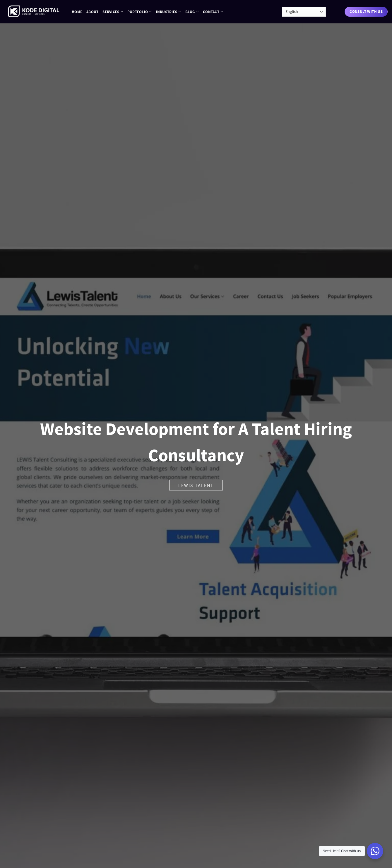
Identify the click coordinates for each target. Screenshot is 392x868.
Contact (213, 12)
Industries (169, 12)
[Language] (304, 12)
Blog (192, 12)
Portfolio (140, 12)
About (92, 12)
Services (113, 12)
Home (77, 12)
